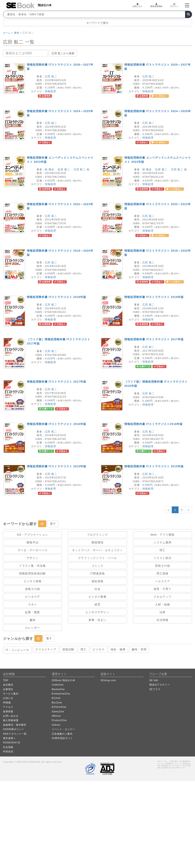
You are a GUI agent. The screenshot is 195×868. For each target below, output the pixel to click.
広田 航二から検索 (63, 53)
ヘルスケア (163, 581)
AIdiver (56, 725)
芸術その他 (163, 566)
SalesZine (58, 712)
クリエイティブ (46, 649)
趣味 (33, 620)
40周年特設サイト (62, 738)
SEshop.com (108, 680)
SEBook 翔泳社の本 (64, 680)
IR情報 (7, 703)
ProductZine (59, 720)
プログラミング (97, 535)
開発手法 (33, 542)
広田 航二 (51, 76)
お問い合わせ (11, 716)
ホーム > (8, 33)
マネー (32, 604)
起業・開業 (32, 612)
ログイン (174, 5)
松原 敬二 (64, 169)
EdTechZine (59, 707)
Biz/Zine (57, 703)
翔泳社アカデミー (160, 685)
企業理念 (8, 689)
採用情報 (8, 712)
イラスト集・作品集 (32, 566)
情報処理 (50, 91)
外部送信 (8, 752)
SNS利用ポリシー (14, 729)
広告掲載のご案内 (62, 734)
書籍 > (18, 33)
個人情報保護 (11, 720)
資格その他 (32, 589)
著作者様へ (9, 738)
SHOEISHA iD (12, 743)
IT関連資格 (97, 573)
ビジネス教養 (97, 597)
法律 (162, 612)
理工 (162, 550)
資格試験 (68, 649)
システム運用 (162, 542)
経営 (97, 604)
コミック (97, 566)
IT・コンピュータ (17, 650)
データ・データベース (33, 550)
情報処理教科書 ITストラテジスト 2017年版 (154, 339)
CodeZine (58, 685)
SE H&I (154, 680)
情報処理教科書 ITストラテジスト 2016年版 (56, 424)
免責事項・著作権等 (15, 725)
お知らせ (8, 698)
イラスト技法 (162, 558)
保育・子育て (162, 589)
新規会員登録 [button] (156, 5)
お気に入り (137, 5)
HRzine (56, 716)
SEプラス (155, 689)
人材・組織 (163, 604)
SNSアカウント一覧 (15, 734)
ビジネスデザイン (97, 612)
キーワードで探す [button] (97, 23)
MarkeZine (58, 689)
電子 (53, 524)
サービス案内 (11, 694)
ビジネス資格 (33, 581)
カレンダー (32, 628)
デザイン (33, 558)
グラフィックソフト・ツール (97, 558)
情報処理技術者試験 (32, 573)
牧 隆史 (50, 169)
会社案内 (8, 685)
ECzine (56, 698)
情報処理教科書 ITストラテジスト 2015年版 (56, 466)
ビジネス (98, 649)
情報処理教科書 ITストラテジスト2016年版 (153, 424)
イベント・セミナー (63, 729)
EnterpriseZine (61, 694)
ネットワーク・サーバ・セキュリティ (97, 550)
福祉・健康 (118, 649)
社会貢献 (8, 747)
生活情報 (162, 620)
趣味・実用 (139, 649)
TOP (6, 680)
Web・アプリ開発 (163, 535)
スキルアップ (162, 597)
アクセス (8, 707)
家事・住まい (97, 620)
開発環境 (97, 542)
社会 (97, 589)
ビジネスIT (32, 597)
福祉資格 (97, 581)
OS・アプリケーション (32, 535)
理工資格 (162, 573)
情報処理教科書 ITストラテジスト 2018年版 (56, 297)
